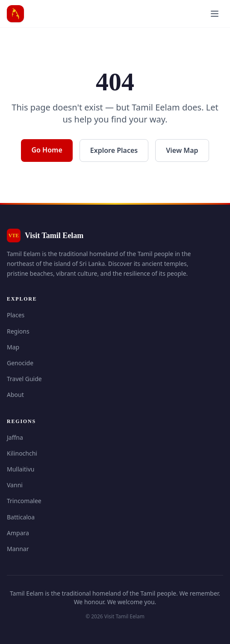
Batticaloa (21, 517)
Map (13, 347)
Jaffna (15, 437)
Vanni (15, 485)
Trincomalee (24, 501)
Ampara (18, 533)
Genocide (20, 363)
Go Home (47, 150)
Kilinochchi (22, 453)
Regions (18, 331)
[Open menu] (215, 14)
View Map (182, 150)
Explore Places (114, 150)
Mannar (18, 549)
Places (16, 315)
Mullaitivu (21, 469)
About (15, 395)
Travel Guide (24, 379)
